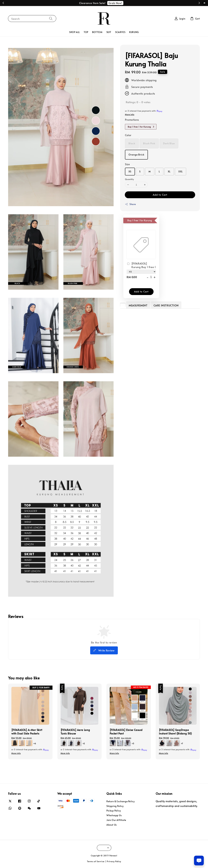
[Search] (51, 18)
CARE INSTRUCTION (166, 305)
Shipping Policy (115, 806)
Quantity (129, 179)
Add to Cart (160, 195)
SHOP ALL (75, 32)
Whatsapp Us (114, 815)
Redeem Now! (121, 3)
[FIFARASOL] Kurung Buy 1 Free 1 (141, 265)
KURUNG (134, 32)
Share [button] (130, 204)
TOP (86, 32)
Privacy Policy (114, 861)
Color (128, 135)
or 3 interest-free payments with (30, 750)
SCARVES (120, 32)
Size (127, 164)
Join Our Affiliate (116, 820)
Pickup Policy (114, 811)
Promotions (132, 120)
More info (130, 114)
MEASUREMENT (138, 305)
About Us (112, 825)
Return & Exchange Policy (120, 801)
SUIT (109, 32)
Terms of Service (96, 861)
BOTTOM (97, 32)
